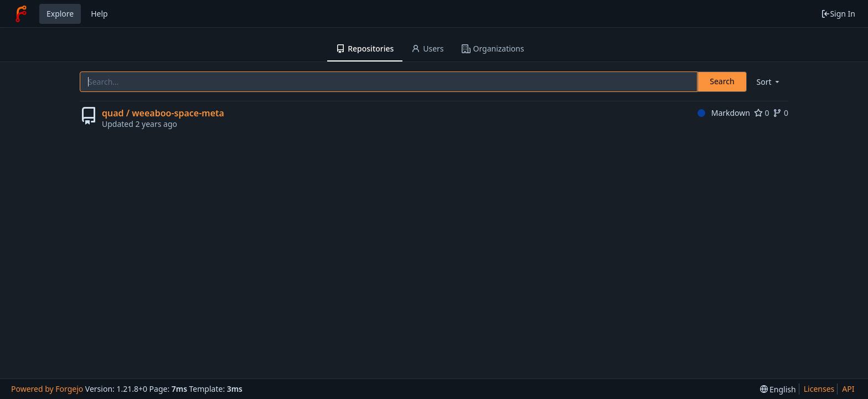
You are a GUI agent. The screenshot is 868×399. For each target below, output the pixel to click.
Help (99, 14)
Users (427, 48)
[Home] (21, 14)
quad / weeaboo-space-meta (163, 113)
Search (722, 81)
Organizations (493, 48)
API (848, 389)
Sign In (838, 14)
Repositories (365, 48)
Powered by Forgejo (47, 389)
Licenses (819, 389)
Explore (60, 14)
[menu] (769, 82)
